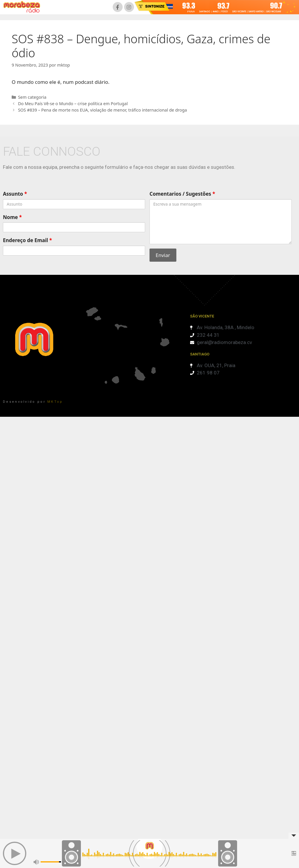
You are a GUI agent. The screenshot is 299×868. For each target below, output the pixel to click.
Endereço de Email (27, 240)
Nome (12, 217)
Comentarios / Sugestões (182, 194)
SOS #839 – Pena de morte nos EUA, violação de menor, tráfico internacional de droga (103, 110)
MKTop (55, 402)
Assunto (15, 194)
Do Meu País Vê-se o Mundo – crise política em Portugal (73, 104)
